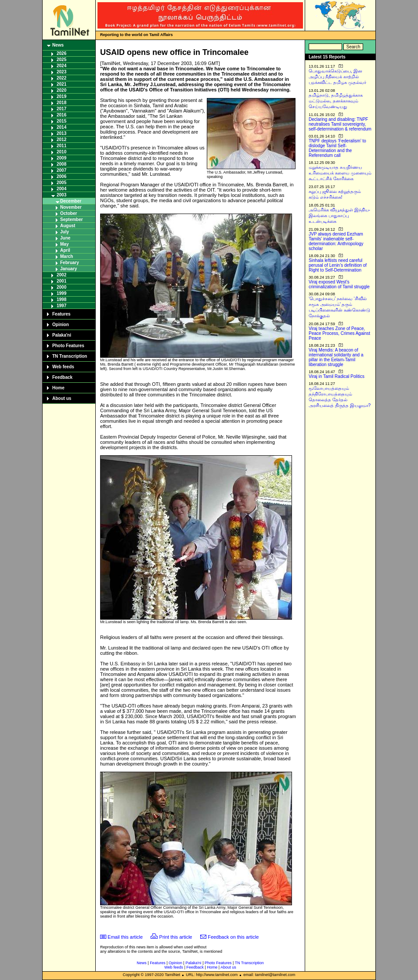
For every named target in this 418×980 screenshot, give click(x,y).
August (68, 226)
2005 (61, 183)
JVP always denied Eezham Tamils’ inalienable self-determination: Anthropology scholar (336, 241)
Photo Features (68, 346)
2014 (61, 127)
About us (62, 398)
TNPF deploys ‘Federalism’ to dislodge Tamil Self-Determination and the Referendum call (337, 148)
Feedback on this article (233, 937)
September (72, 220)
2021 (61, 84)
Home (58, 388)
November (71, 207)
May (64, 244)
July (65, 232)
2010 (61, 152)
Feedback (62, 377)
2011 (61, 146)
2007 (61, 170)
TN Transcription (70, 356)
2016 (61, 115)
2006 (61, 176)
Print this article (176, 937)
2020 (61, 90)
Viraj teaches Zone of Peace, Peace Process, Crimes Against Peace (339, 333)
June (65, 238)
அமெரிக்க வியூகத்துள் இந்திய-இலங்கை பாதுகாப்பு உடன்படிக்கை (339, 216)
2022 (61, 78)
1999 (61, 293)
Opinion (61, 325)
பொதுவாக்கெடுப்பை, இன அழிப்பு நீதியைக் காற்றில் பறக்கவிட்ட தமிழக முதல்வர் (337, 77)
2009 (61, 158)
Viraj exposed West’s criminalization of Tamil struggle (339, 284)
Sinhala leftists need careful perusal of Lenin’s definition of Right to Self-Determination (338, 265)
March (67, 256)
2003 (61, 195)
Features (61, 314)
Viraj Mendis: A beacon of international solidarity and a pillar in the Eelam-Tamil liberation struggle (336, 357)
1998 (61, 299)
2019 (61, 96)
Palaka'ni (62, 335)
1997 (61, 306)
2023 (61, 72)
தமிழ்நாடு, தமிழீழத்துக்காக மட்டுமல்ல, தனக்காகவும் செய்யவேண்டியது (336, 101)
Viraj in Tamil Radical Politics (337, 376)
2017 (61, 109)
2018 (61, 103)
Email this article (125, 937)
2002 (61, 275)
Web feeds (63, 367)
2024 (61, 66)
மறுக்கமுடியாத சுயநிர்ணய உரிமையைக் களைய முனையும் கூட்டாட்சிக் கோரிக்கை (340, 173)
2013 (61, 133)
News (58, 45)
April (65, 250)
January (68, 269)
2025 (61, 60)
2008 (61, 164)
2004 (61, 189)
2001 (61, 281)
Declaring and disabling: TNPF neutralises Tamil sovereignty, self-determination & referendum (340, 124)
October (68, 213)
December (71, 201)
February (70, 263)
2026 (61, 53)
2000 (61, 287)
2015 (61, 121)
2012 (61, 140)
